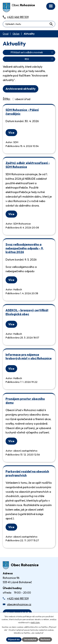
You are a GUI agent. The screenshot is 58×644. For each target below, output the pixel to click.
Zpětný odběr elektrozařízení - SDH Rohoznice (28, 165)
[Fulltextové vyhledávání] (29, 24)
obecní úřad (23, 99)
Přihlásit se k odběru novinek (32, 52)
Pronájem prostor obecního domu (25, 401)
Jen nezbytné (30, 639)
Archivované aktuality (21, 89)
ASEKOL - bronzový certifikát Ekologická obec (27, 312)
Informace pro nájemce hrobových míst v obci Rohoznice (29, 356)
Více (11, 133)
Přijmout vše (14, 639)
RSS (39, 59)
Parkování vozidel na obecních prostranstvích (27, 473)
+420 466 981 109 (18, 598)
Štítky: (7, 99)
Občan (16, 34)
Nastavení (45, 639)
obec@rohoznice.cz (19, 604)
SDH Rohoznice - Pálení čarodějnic (22, 112)
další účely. (35, 623)
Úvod (6, 34)
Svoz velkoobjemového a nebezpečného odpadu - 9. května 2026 (25, 248)
